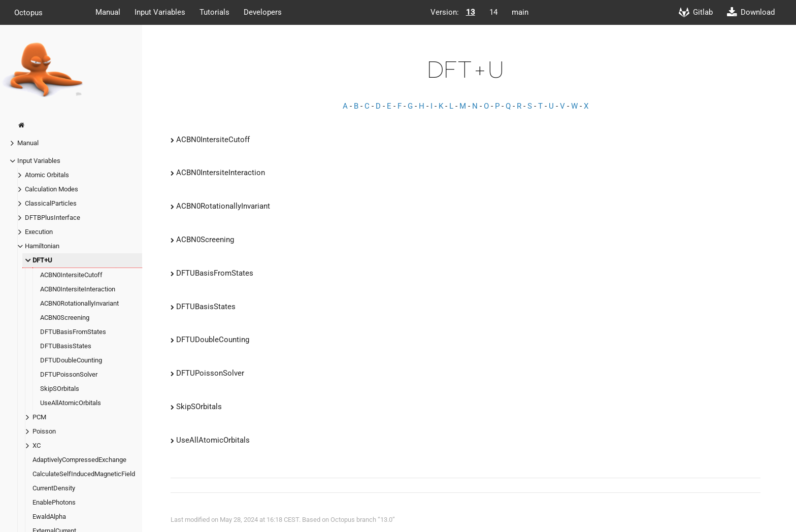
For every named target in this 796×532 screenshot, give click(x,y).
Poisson (44, 431)
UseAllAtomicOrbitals (71, 403)
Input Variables (160, 12)
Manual (108, 12)
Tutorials (214, 12)
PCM (39, 417)
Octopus (28, 12)
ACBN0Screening (65, 318)
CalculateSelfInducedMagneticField (84, 474)
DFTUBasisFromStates (73, 332)
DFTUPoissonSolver (69, 374)
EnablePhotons (54, 502)
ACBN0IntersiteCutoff (71, 275)
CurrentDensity (54, 488)
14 (493, 12)
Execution (39, 232)
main (520, 12)
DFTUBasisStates (66, 346)
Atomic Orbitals (47, 175)
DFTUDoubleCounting (71, 360)
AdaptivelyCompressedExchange (79, 460)
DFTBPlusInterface (53, 218)
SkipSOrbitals (60, 389)
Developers (263, 12)
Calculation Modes (52, 189)
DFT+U (42, 260)
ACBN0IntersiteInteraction (78, 289)
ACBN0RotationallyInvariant (79, 303)
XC (37, 445)
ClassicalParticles (51, 203)
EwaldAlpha (49, 517)
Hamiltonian (42, 246)
